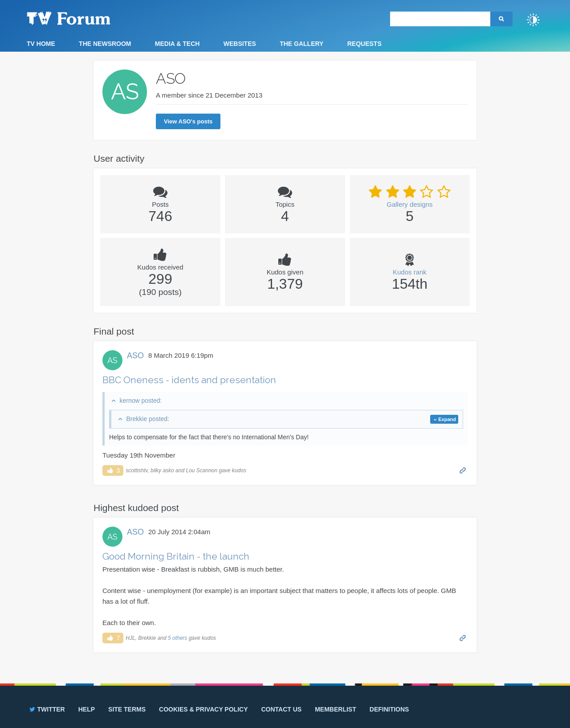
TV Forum (82, 18)
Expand (447, 419)
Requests (364, 44)
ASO (135, 356)
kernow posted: (140, 401)
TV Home (41, 44)
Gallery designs (409, 204)
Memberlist (336, 709)
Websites (240, 44)
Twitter (47, 709)
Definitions (389, 709)
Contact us (281, 709)
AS (112, 360)
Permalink (463, 470)
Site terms (127, 709)
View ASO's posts (188, 121)
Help (87, 709)
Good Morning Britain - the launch (176, 556)
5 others (177, 638)
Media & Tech (177, 44)
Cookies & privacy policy (203, 709)
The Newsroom (105, 44)
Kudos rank (410, 272)
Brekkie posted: (148, 419)
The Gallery (301, 44)
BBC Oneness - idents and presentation (189, 380)
